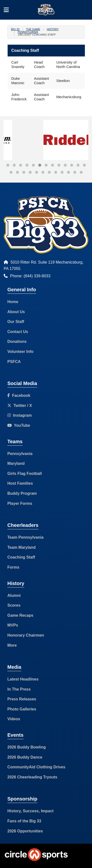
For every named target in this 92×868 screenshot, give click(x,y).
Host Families (20, 483)
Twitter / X (20, 406)
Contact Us (18, 332)
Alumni (14, 595)
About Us (16, 312)
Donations (17, 341)
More (12, 645)
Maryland (16, 463)
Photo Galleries (22, 709)
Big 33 (15, 29)
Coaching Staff (21, 557)
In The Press (19, 689)
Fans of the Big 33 (24, 821)
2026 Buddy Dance (25, 757)
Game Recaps (20, 615)
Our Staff (16, 322)
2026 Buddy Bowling (26, 747)
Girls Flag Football (25, 474)
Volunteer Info (20, 352)
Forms (13, 567)
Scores (14, 605)
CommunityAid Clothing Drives (36, 767)
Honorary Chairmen (26, 635)
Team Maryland (21, 547)
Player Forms (20, 503)
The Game (33, 29)
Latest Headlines (23, 679)
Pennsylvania (28, 32)
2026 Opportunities (25, 831)
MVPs (13, 625)
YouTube (19, 425)
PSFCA (14, 362)
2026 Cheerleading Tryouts (32, 777)
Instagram (20, 415)
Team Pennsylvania (25, 537)
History (53, 29)
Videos (14, 719)
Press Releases (22, 699)
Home (13, 302)
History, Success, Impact (30, 811)
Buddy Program (22, 493)
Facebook (19, 395)
